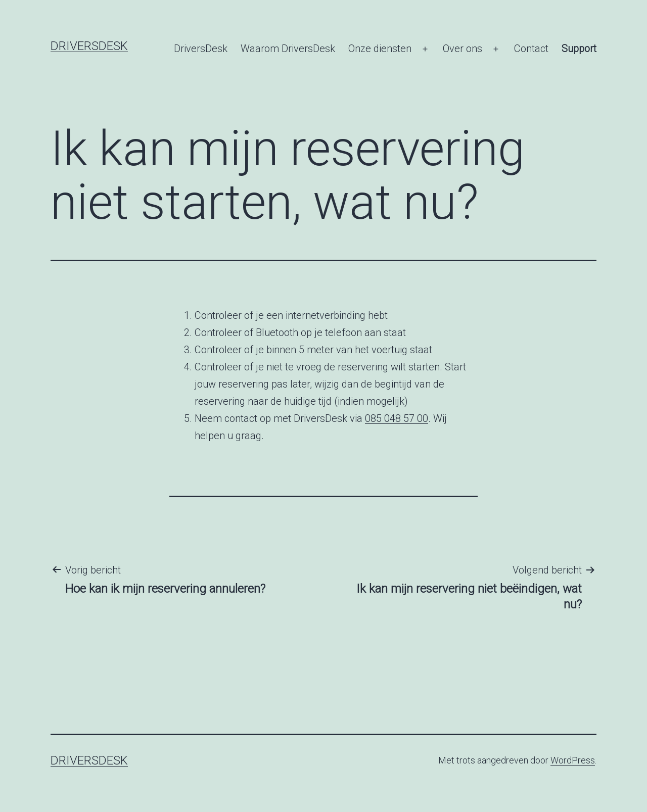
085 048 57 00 (397, 418)
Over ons (463, 49)
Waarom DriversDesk (288, 49)
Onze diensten (380, 49)
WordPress (573, 760)
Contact (531, 49)
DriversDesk (89, 46)
